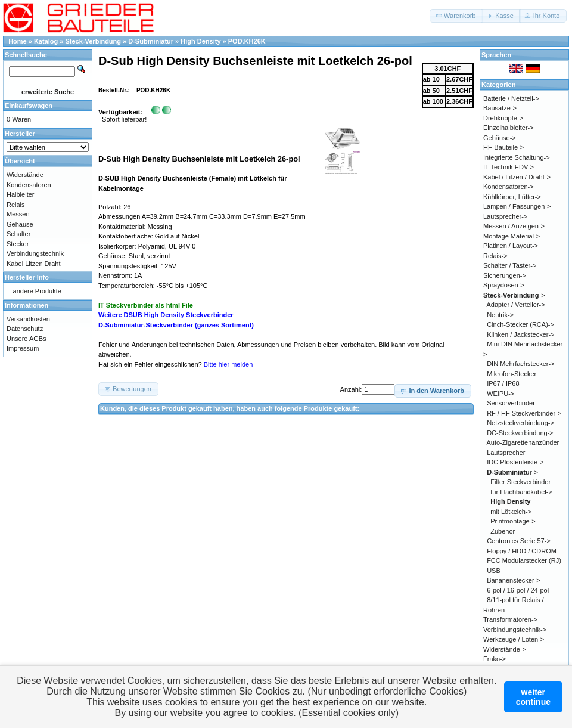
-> (514, 295)
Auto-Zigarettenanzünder (523, 442)
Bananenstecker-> (514, 580)
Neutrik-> (500, 315)
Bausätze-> (500, 108)
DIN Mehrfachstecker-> (520, 364)
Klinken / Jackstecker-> (520, 334)
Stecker (18, 244)
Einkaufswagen (29, 106)
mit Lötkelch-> (511, 512)
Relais (16, 205)
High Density (200, 41)
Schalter (18, 234)
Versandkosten (28, 319)
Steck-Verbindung (94, 41)
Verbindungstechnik (35, 253)
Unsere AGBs (27, 339)
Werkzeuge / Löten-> (514, 639)
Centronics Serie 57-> (519, 541)
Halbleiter (20, 194)
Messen (18, 214)
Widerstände (25, 175)
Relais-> (495, 256)
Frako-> (495, 659)
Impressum (23, 348)
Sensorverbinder (511, 403)
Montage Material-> (512, 236)
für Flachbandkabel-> (521, 492)
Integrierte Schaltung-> (517, 157)
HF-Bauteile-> (503, 147)
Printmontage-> (513, 521)
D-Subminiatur (151, 41)
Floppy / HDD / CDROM (522, 551)
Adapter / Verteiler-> (516, 305)
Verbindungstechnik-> (515, 630)
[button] (456, 16)
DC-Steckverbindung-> (520, 433)
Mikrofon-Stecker (512, 374)
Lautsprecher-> (505, 216)
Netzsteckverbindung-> (520, 423)
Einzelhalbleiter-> (509, 128)
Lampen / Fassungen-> (517, 206)
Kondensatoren (29, 185)
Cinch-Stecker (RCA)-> (520, 324)
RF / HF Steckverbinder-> (524, 413)
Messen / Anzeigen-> (514, 226)
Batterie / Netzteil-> (511, 98)
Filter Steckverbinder (520, 482)
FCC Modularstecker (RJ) (524, 560)
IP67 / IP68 (503, 383)
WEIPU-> (500, 394)
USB (494, 571)
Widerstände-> (505, 649)
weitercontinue (533, 697)
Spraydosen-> (504, 285)
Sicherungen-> (505, 275)
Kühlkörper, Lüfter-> (512, 197)
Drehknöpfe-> (503, 118)
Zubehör (503, 531)
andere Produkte (37, 291)
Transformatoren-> (510, 619)
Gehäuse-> (500, 138)
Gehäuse (20, 224)
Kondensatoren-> (509, 187)
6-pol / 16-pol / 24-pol (518, 590)
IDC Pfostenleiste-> (515, 462)
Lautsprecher (506, 453)
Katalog (46, 41)
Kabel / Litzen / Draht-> (517, 177)
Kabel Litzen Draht (34, 264)
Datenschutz (25, 329)
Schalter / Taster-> (510, 265)
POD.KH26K (247, 41)
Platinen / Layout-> (511, 246)
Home (18, 41)
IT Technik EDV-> (509, 167)
